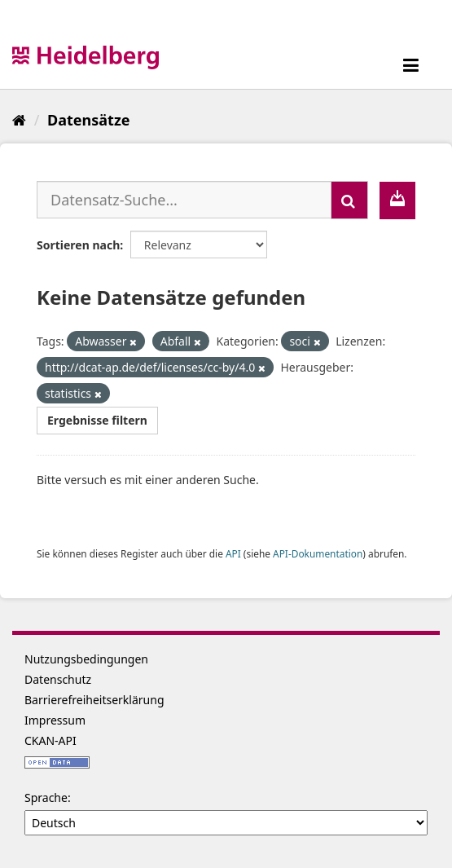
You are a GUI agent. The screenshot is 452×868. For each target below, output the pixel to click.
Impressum (55, 720)
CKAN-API (50, 740)
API (233, 553)
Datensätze (88, 120)
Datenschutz (58, 679)
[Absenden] (349, 200)
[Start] (19, 120)
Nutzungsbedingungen (86, 659)
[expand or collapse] (411, 65)
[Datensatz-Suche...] (184, 200)
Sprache (46, 798)
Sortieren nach (78, 245)
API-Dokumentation (318, 553)
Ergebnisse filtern (97, 420)
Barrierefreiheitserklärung (94, 700)
